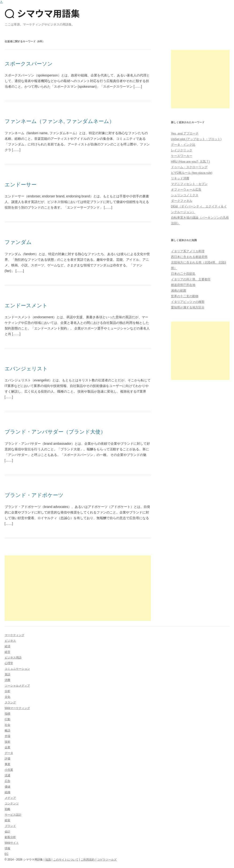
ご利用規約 (88, 860)
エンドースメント (26, 306)
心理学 (9, 663)
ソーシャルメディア (17, 686)
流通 (7, 775)
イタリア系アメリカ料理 (188, 251)
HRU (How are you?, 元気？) (191, 161)
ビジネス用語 (13, 658)
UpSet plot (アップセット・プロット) (196, 139)
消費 (7, 680)
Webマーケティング (17, 708)
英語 (7, 674)
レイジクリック (182, 150)
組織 (7, 792)
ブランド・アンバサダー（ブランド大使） (55, 432)
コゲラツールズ (107, 860)
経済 (7, 646)
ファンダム (18, 242)
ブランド (10, 826)
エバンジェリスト (26, 369)
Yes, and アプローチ (185, 133)
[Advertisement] (78, 588)
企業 (7, 747)
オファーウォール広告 (186, 190)
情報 (7, 848)
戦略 (7, 809)
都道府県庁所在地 (183, 285)
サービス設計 (13, 815)
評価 (7, 759)
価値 (7, 787)
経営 (7, 652)
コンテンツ (12, 803)
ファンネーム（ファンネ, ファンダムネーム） (59, 121)
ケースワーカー (182, 156)
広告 (7, 781)
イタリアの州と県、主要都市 (191, 279)
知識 (48, 860)
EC (7, 854)
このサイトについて (66, 860)
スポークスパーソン (29, 64)
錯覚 (7, 820)
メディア (10, 798)
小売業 (9, 770)
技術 (7, 742)
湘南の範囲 (179, 291)
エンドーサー (21, 185)
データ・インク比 (183, 145)
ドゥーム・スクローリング (189, 167)
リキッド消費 (180, 178)
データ (9, 753)
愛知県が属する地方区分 (188, 307)
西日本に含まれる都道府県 (189, 257)
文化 (7, 697)
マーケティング (15, 635)
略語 (7, 731)
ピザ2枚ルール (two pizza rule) (192, 173)
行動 (7, 719)
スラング (10, 702)
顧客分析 (10, 837)
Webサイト (12, 843)
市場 (7, 736)
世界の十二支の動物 (185, 296)
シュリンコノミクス (185, 195)
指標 (7, 714)
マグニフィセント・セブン (189, 184)
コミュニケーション (17, 669)
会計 (7, 832)
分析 (7, 691)
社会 (7, 725)
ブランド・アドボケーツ (34, 495)
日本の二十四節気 (183, 274)
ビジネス (10, 641)
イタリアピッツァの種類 (188, 302)
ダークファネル (182, 201)
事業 (7, 764)
